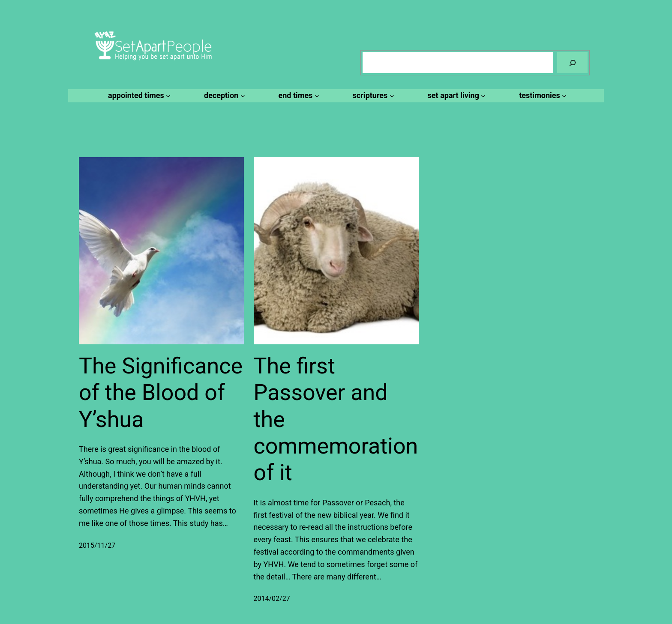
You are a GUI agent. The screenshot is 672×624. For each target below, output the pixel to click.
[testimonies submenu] (541, 96)
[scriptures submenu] (372, 96)
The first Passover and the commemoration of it (336, 419)
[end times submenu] (298, 96)
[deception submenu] (223, 96)
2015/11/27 (97, 545)
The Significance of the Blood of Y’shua (161, 393)
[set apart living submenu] (456, 96)
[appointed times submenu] (138, 96)
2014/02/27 (272, 599)
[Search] (572, 63)
